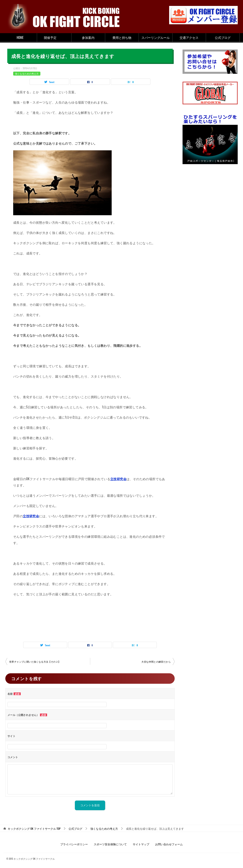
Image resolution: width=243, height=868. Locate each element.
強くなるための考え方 (27, 73)
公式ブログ (223, 37)
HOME (20, 37)
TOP (34, 829)
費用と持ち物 (122, 37)
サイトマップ (141, 844)
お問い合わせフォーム (169, 844)
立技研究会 (118, 479)
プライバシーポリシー (74, 844)
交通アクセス (189, 37)
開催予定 (50, 37)
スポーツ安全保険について (110, 844)
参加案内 (88, 37)
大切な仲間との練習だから (156, 662)
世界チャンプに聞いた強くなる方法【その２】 (35, 662)
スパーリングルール (156, 37)
